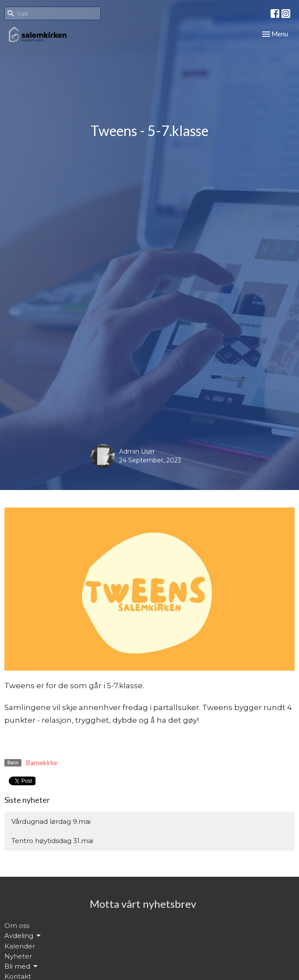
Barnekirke (42, 763)
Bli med (22, 966)
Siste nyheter (27, 800)
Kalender (20, 946)
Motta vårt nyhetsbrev (143, 904)
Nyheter (18, 956)
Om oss (17, 926)
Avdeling (23, 936)
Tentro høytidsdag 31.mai (52, 841)
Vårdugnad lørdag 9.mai (51, 821)
